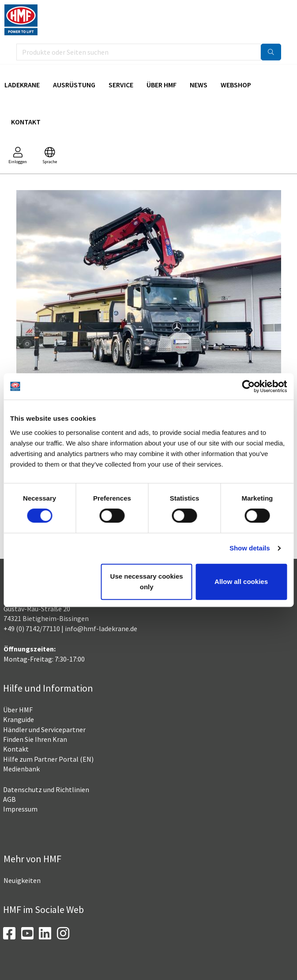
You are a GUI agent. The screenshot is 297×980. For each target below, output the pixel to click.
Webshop (236, 85)
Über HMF (162, 85)
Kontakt (26, 122)
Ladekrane (22, 85)
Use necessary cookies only (147, 582)
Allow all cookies (241, 582)
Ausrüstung (74, 85)
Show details (250, 548)
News (199, 85)
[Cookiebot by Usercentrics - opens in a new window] (248, 386)
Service (121, 85)
